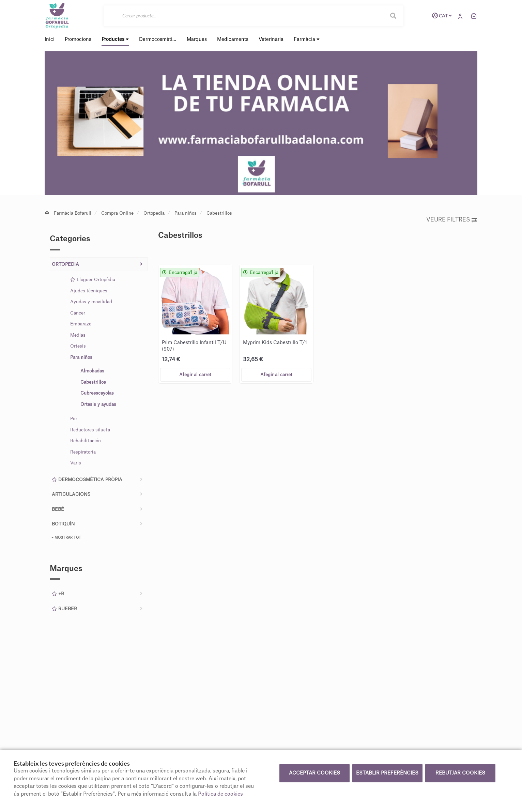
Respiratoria (83, 452)
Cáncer (78, 313)
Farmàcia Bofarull (73, 213)
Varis (76, 463)
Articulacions (71, 494)
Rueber (64, 609)
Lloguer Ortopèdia (93, 280)
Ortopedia (154, 213)
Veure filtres (452, 220)
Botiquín (63, 524)
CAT (441, 16)
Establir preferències (387, 773)
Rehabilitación (86, 441)
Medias (78, 335)
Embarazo (81, 324)
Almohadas (92, 371)
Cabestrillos (219, 213)
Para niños (186, 213)
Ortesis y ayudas (98, 404)
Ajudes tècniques (89, 291)
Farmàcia (307, 39)
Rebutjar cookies (460, 773)
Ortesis (78, 346)
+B (58, 594)
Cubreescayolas (97, 393)
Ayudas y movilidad (91, 302)
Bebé (58, 509)
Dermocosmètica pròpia (87, 480)
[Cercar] (254, 16)
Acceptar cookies (314, 773)
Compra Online (117, 213)
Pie (73, 419)
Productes (115, 39)
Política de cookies (220, 794)
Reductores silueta (90, 430)
